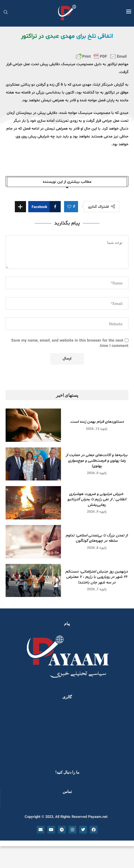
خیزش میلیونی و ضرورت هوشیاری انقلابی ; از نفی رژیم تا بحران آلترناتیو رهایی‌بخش (97, 500)
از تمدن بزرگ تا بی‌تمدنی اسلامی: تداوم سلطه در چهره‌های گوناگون (97, 538)
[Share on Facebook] (44, 207)
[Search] (6, 13)
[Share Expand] (20, 207)
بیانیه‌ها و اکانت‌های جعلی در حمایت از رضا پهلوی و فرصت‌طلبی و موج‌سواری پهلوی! (97, 461)
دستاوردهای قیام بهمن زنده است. (97, 422)
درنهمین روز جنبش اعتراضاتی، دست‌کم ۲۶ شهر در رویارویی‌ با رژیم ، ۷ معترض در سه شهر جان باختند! (97, 577)
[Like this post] (69, 207)
